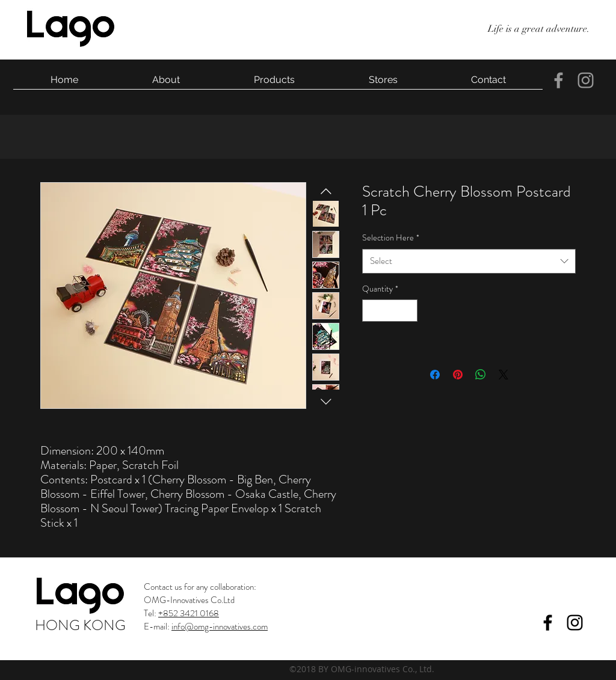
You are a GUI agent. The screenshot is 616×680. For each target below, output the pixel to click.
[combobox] (469, 261)
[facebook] (559, 80)
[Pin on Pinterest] (458, 375)
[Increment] (408, 311)
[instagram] (586, 80)
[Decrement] (371, 311)
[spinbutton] (390, 311)
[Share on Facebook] (435, 375)
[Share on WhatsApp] (481, 375)
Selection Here (391, 237)
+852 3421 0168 (189, 613)
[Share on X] (504, 375)
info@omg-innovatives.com (220, 626)
